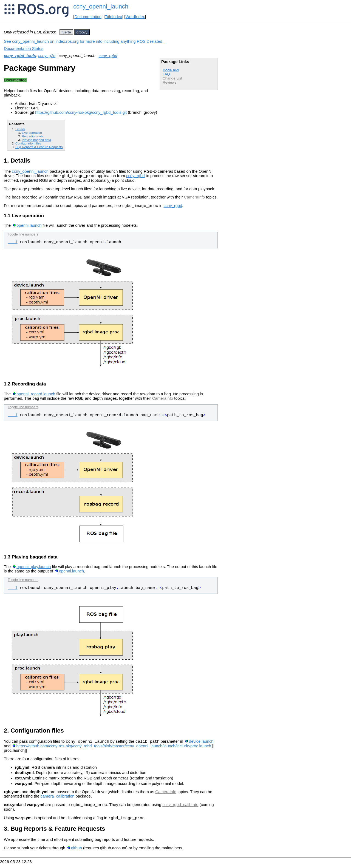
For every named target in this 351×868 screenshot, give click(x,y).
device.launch (201, 744)
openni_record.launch (36, 396)
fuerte (66, 32)
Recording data (32, 136)
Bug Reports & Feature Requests (39, 147)
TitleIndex (113, 17)
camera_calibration (58, 799)
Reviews (169, 82)
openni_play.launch (34, 568)
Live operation (32, 133)
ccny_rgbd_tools (20, 56)
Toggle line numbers (23, 236)
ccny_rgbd (108, 56)
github (77, 852)
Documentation (88, 17)
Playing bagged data (36, 140)
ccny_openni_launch (101, 6)
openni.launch (29, 227)
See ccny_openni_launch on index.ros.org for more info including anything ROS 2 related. (84, 41)
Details (20, 129)
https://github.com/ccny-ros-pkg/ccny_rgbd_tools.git (81, 112)
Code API (171, 70)
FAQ (166, 74)
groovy (82, 32)
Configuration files (28, 143)
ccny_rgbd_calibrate (180, 808)
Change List (172, 78)
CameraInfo (195, 198)
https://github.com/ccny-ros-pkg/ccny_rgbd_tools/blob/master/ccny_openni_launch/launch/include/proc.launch (114, 748)
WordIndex (135, 17)
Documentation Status (24, 49)
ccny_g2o (47, 56)
